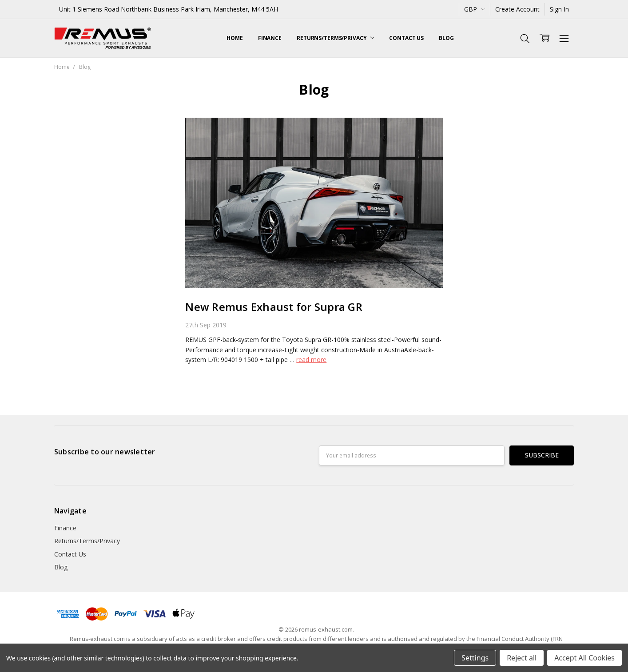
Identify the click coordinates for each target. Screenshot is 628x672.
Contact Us (406, 38)
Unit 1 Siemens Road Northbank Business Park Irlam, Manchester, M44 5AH (169, 9)
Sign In (559, 9)
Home (235, 38)
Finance (270, 38)
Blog (446, 38)
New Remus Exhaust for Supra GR (274, 307)
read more (311, 360)
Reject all (522, 658)
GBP (475, 9)
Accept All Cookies (584, 658)
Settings (475, 658)
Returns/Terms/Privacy (335, 38)
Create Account (517, 9)
